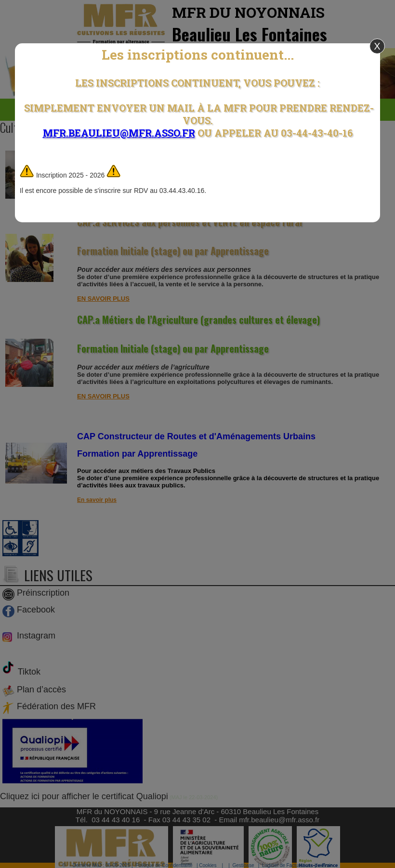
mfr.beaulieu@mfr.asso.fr (119, 133)
